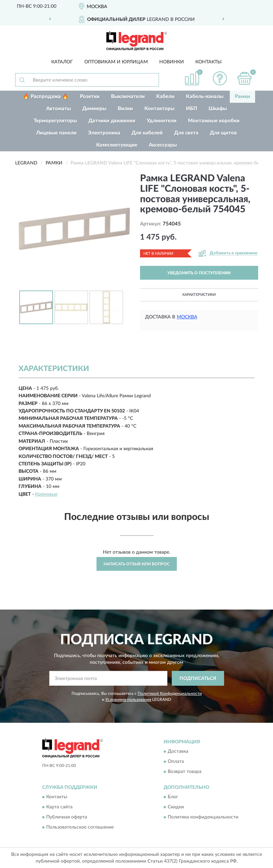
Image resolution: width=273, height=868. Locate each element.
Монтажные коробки (214, 121)
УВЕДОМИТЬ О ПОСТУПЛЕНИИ (199, 273)
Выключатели (128, 97)
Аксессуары (163, 145)
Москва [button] (187, 317)
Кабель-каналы (205, 97)
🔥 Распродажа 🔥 (46, 97)
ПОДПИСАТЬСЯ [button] (198, 679)
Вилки (125, 109)
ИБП (192, 109)
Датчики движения (112, 121)
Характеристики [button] (199, 295)
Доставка (178, 751)
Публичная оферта (67, 817)
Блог (173, 797)
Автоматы (59, 109)
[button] (220, 78)
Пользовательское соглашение (80, 828)
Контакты (209, 62)
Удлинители (162, 121)
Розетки (90, 97)
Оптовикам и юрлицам (116, 62)
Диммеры (94, 109)
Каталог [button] (62, 62)
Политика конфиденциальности (203, 817)
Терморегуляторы (55, 121)
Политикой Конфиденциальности (170, 693)
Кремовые (46, 494)
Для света (186, 133)
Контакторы (159, 109)
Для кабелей (147, 133)
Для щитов (223, 133)
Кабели (165, 97)
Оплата (176, 762)
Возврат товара (185, 772)
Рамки (242, 97)
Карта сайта (59, 807)
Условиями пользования (128, 700)
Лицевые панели (56, 133)
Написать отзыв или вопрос (137, 564)
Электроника (104, 133)
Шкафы (218, 109)
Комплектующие (117, 145)
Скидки (176, 807)
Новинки (172, 62)
